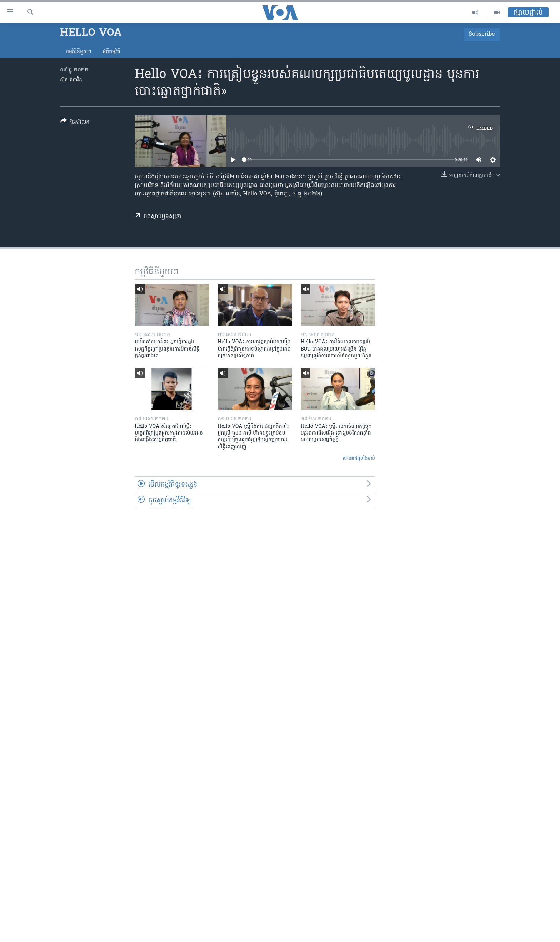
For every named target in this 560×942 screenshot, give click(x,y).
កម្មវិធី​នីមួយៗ (78, 52)
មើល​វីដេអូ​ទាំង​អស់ (359, 458)
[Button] (75, 123)
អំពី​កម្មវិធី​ (111, 52)
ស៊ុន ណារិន (71, 80)
